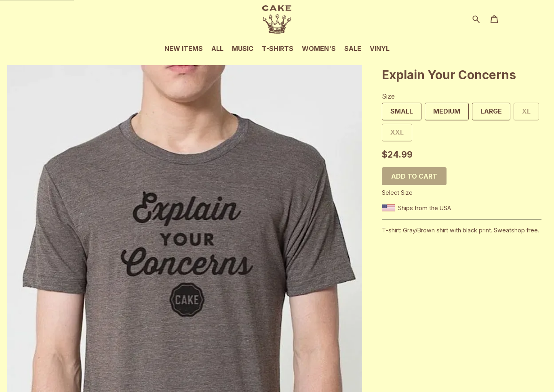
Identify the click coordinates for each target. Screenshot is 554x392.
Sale (353, 48)
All (217, 48)
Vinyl (380, 48)
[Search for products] (476, 19)
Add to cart (414, 176)
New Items (184, 48)
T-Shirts (278, 48)
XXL (393, 135)
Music (243, 48)
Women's (319, 48)
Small (397, 114)
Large (487, 114)
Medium (442, 114)
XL (522, 114)
